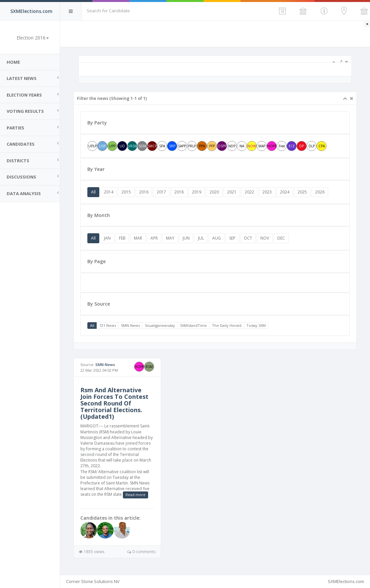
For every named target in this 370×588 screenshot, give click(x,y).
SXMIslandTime (193, 325)
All (93, 192)
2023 (267, 192)
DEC (281, 238)
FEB (122, 238)
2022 (249, 192)
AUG (217, 238)
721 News (108, 325)
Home (13, 62)
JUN (186, 238)
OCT (248, 238)
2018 (179, 192)
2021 (232, 192)
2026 (320, 192)
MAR (138, 238)
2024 (285, 192)
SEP (232, 238)
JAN (107, 238)
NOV (265, 238)
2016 (144, 192)
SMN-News (130, 325)
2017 (161, 192)
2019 (197, 192)
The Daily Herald (227, 325)
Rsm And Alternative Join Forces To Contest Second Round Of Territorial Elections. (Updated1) (114, 403)
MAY (170, 238)
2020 (214, 192)
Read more (136, 495)
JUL (201, 238)
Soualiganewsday (160, 325)
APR (154, 238)
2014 (109, 192)
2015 (126, 192)
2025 (302, 192)
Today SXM (256, 325)
